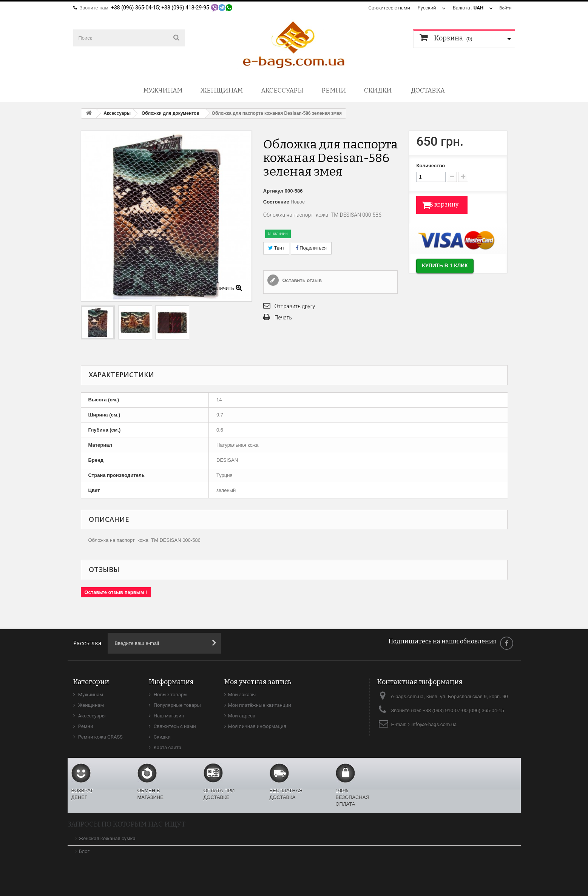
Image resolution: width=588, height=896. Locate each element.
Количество (431, 166)
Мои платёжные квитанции (260, 705)
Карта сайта (167, 747)
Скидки (378, 90)
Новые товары (170, 695)
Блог (84, 851)
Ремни (334, 90)
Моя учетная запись (258, 682)
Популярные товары (177, 705)
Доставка (428, 90)
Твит (276, 248)
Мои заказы (242, 695)
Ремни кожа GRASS (100, 737)
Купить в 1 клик (454, 268)
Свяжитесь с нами (388, 8)
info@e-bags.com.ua (434, 724)
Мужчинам (163, 90)
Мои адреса (242, 716)
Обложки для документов (171, 113)
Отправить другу (295, 306)
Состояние (276, 202)
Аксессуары (282, 90)
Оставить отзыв (301, 280)
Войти (505, 8)
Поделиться (311, 248)
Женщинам (222, 90)
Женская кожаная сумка (107, 838)
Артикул (273, 191)
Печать (283, 318)
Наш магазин (168, 716)
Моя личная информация (257, 726)
